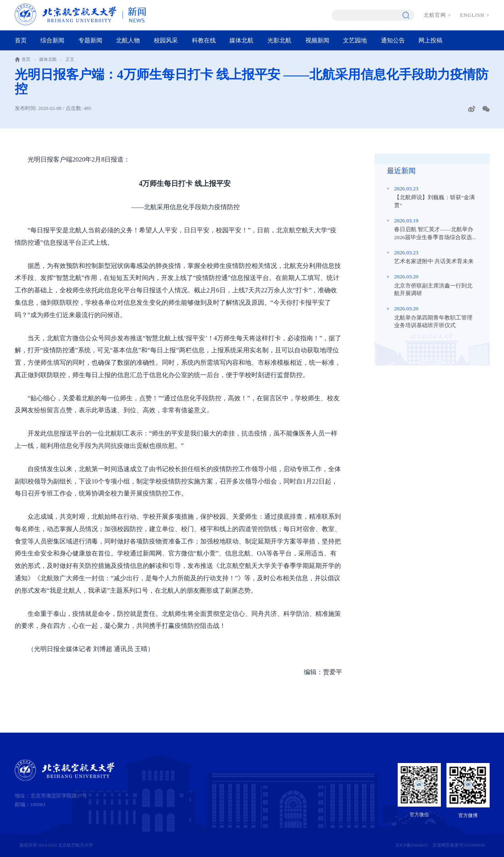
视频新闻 (317, 40)
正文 (70, 59)
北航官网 (437, 15)
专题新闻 (90, 40)
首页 (21, 40)
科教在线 (204, 40)
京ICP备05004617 (412, 845)
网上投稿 (430, 40)
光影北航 (279, 40)
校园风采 (166, 40)
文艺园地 (355, 40)
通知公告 (393, 40)
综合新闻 (52, 40)
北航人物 (128, 40)
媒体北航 (241, 40)
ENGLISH (475, 15)
